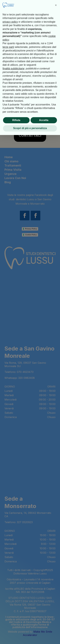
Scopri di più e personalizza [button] (30, 128)
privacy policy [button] (10, 22)
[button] (56, 5)
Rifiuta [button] (16, 120)
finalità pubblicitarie (13, 69)
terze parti (8, 47)
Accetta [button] (44, 120)
